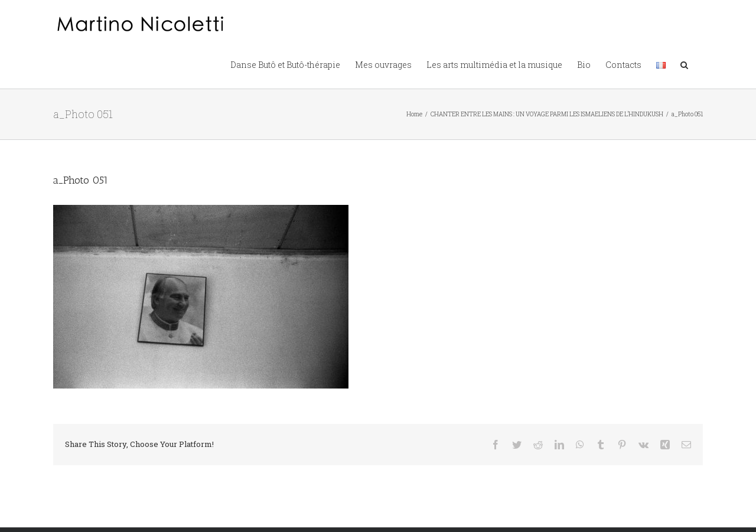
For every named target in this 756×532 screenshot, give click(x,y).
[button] (684, 64)
